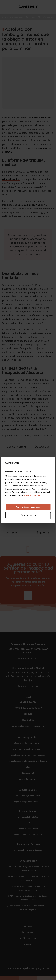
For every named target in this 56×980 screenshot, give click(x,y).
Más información (32, 496)
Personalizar (28, 515)
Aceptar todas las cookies (28, 507)
